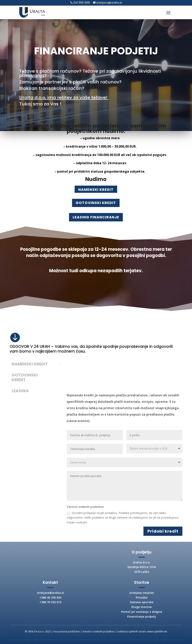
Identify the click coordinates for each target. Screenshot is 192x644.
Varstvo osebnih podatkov (99, 631)
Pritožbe (142, 597)
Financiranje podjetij (142, 616)
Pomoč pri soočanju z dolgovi (142, 612)
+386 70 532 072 (50, 602)
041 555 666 (81, 3)
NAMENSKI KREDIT (96, 189)
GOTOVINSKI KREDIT (96, 203)
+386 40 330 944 (50, 597)
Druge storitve (142, 607)
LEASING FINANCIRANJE (96, 217)
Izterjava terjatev (142, 593)
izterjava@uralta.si (109, 3)
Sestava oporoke (142, 602)
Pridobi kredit (163, 531)
